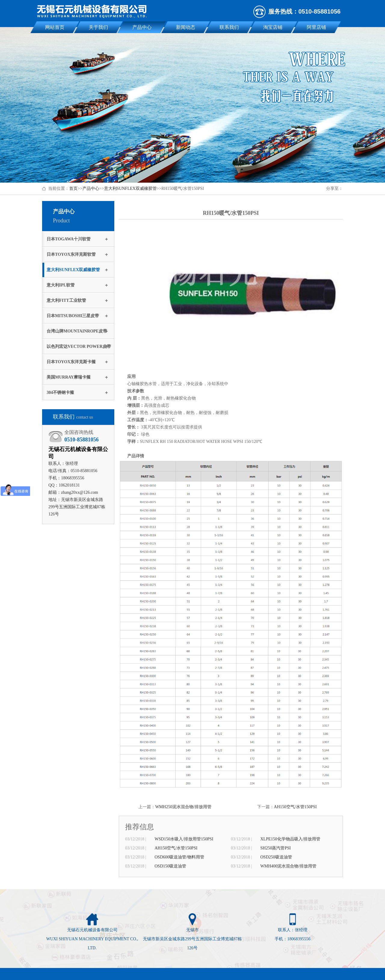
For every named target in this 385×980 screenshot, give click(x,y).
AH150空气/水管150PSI (295, 807)
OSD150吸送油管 (170, 866)
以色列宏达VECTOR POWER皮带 (79, 346)
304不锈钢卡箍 (60, 393)
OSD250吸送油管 (276, 857)
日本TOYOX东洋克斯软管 (71, 254)
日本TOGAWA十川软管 (69, 239)
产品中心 (142, 27)
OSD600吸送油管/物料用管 (179, 857)
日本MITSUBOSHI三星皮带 (73, 316)
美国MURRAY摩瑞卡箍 (69, 377)
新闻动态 (186, 27)
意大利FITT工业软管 (66, 300)
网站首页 (55, 27)
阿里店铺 (316, 27)
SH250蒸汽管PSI (276, 848)
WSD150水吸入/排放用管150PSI (184, 839)
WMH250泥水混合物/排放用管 (183, 807)
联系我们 (229, 27)
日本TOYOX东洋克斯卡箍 (71, 362)
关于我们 (98, 27)
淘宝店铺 (273, 27)
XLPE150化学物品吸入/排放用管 (291, 839)
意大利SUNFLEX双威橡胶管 (130, 189)
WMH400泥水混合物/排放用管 (289, 866)
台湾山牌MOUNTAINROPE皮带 (77, 331)
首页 (73, 189)
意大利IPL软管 (61, 285)
